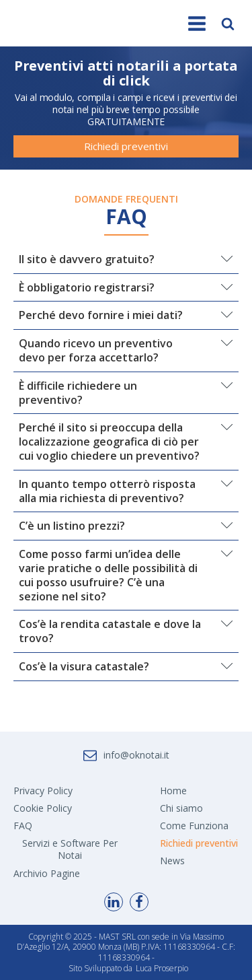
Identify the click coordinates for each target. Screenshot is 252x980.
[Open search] (228, 24)
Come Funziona (194, 826)
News (172, 861)
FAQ (23, 826)
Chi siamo (181, 808)
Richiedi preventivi (126, 146)
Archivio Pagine (47, 873)
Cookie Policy (43, 808)
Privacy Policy (43, 791)
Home (173, 791)
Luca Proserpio (162, 969)
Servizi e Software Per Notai (70, 849)
